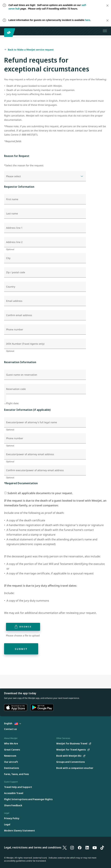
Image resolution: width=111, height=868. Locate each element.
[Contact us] (10, 729)
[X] (65, 847)
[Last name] (45, 214)
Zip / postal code (16, 272)
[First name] (45, 199)
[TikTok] (102, 847)
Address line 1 (14, 228)
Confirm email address (19, 315)
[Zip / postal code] (45, 272)
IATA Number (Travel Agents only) (25, 344)
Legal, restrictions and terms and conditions (33, 847)
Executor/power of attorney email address (30, 454)
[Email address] (45, 301)
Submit (21, 649)
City (8, 258)
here (88, 20)
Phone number (15, 330)
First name (12, 199)
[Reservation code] (45, 389)
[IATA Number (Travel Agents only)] (45, 344)
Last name (12, 214)
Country (11, 287)
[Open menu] (105, 31)
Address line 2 (14, 242)
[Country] (45, 287)
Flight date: (13, 403)
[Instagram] (72, 847)
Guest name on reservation (22, 375)
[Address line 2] (45, 242)
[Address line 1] (45, 228)
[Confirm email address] (45, 315)
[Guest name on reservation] (45, 375)
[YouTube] (95, 847)
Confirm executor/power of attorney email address (35, 470)
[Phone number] (45, 330)
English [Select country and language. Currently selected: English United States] (13, 723)
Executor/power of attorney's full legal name (32, 422)
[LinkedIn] (87, 847)
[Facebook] (80, 847)
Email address (14, 301)
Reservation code (16, 389)
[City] (45, 258)
